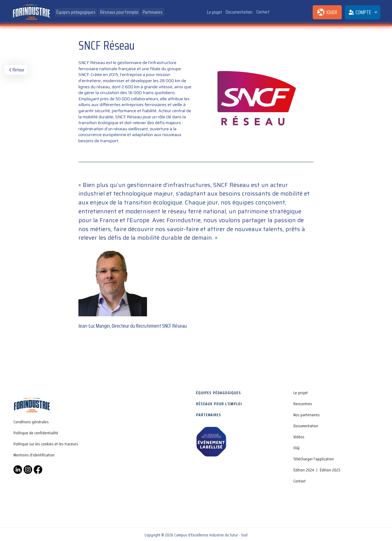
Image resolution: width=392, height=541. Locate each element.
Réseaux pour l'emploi (119, 12)
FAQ (296, 448)
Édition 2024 (304, 470)
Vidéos (299, 437)
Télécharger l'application (314, 459)
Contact (263, 11)
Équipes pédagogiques (76, 12)
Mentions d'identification (34, 455)
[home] (31, 12)
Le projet (215, 12)
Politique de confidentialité (36, 433)
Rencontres (303, 404)
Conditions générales (31, 422)
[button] (363, 12)
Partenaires (153, 12)
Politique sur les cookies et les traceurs (46, 444)
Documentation (239, 11)
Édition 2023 (330, 470)
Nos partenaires (307, 415)
